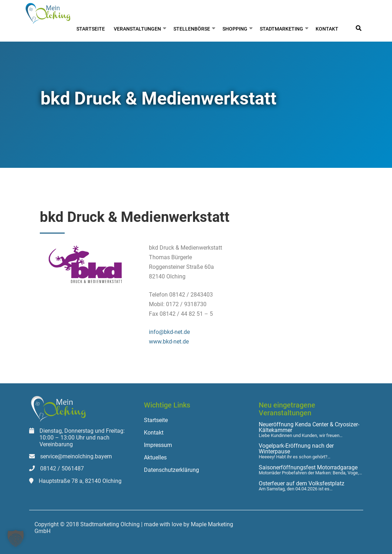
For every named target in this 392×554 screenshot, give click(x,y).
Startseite (91, 29)
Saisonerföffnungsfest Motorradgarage (308, 468)
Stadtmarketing (281, 29)
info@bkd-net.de (169, 332)
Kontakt (327, 29)
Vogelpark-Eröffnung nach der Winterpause (296, 449)
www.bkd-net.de (169, 342)
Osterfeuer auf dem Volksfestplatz (302, 484)
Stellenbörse (192, 29)
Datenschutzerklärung (171, 470)
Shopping (235, 29)
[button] (16, 538)
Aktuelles (155, 457)
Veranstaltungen (137, 29)
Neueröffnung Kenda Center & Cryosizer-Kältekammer (309, 427)
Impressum (158, 445)
